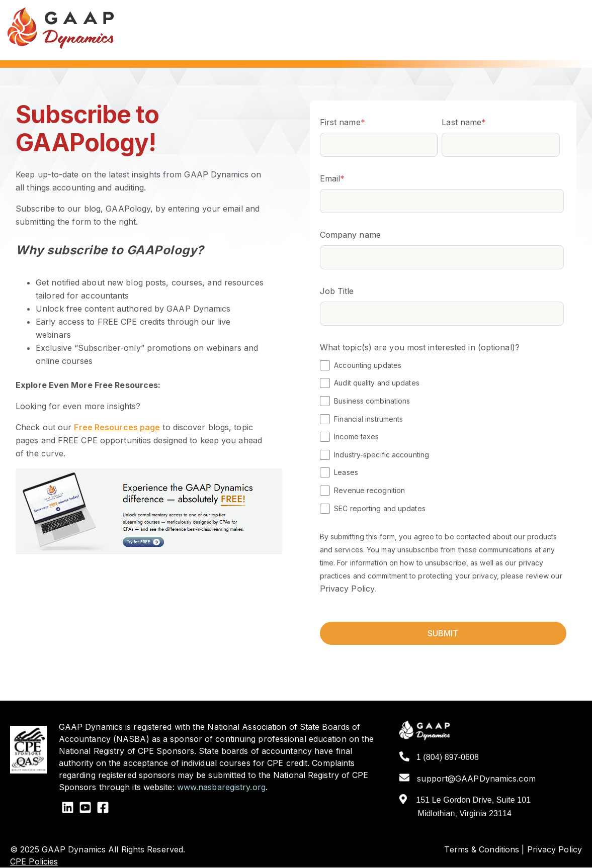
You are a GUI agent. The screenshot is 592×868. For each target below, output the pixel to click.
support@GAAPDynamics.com (468, 779)
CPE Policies (34, 861)
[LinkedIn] (68, 809)
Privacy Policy (347, 589)
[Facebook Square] (103, 809)
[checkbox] (442, 437)
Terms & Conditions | (484, 849)
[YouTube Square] (85, 809)
